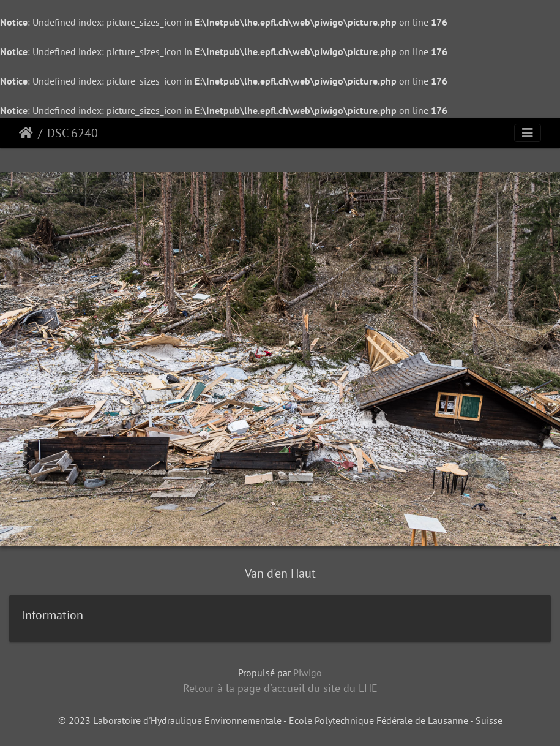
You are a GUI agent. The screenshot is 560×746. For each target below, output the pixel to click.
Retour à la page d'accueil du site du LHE (280, 688)
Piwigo (308, 673)
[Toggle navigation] (528, 133)
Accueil (26, 133)
